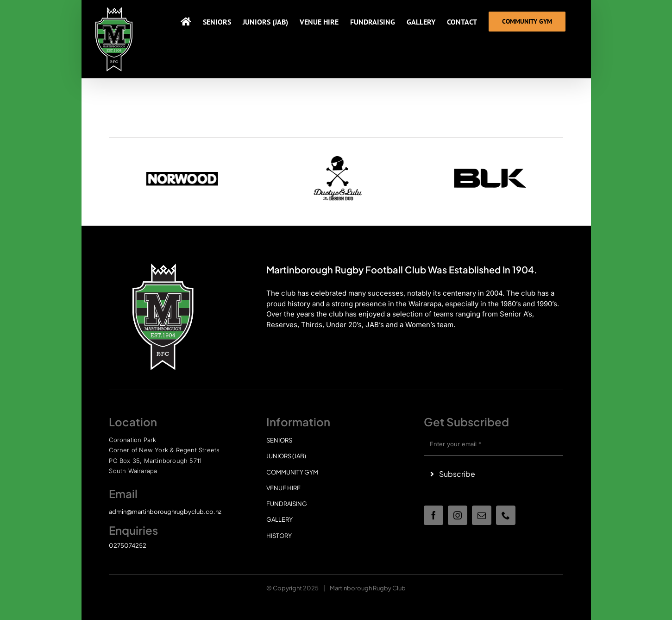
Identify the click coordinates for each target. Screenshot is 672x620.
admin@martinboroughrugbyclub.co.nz (165, 512)
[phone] (506, 515)
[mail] (482, 515)
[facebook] (433, 515)
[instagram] (458, 515)
